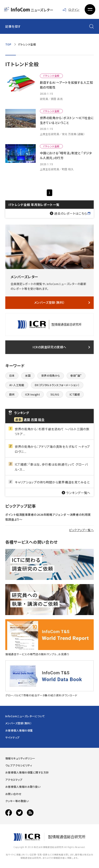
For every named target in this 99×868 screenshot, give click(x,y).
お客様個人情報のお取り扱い (23, 787)
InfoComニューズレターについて (25, 716)
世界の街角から (51, 375)
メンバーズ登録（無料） (49, 302)
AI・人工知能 (17, 385)
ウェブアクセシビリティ (19, 765)
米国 (28, 375)
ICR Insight (33, 394)
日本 (12, 375)
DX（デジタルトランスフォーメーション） (57, 385)
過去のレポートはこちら (71, 213)
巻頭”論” (76, 375)
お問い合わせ (13, 794)
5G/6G (55, 394)
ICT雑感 (75, 394)
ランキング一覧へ (78, 493)
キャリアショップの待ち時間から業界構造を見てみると (52, 482)
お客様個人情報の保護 (19, 730)
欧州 (12, 394)
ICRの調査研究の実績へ (49, 347)
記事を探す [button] (13, 26)
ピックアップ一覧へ (81, 530)
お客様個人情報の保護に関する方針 (27, 772)
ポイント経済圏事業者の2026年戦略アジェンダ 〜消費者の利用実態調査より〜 (48, 517)
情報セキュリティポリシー (20, 758)
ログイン (74, 10)
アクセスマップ (14, 780)
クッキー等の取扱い (17, 801)
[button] (90, 9)
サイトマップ (12, 737)
